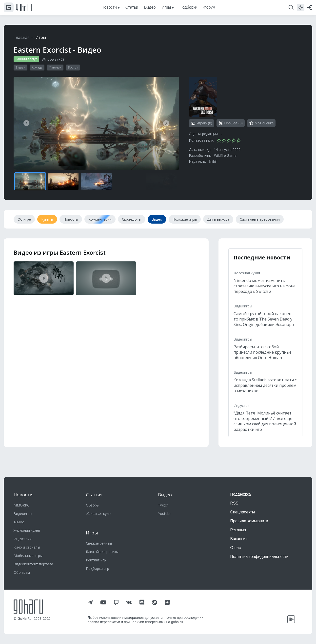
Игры (41, 37)
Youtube (165, 514)
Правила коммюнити (249, 521)
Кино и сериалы (27, 547)
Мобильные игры (28, 556)
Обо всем (22, 572)
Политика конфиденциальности (259, 557)
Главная (21, 37)
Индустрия (243, 405)
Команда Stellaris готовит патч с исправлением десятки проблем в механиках (265, 385)
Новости (23, 495)
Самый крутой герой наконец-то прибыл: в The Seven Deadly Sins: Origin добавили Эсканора (264, 319)
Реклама (238, 530)
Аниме (19, 522)
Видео (165, 495)
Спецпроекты (243, 512)
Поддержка (241, 494)
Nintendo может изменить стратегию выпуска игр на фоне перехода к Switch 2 (265, 286)
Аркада (37, 67)
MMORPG (22, 505)
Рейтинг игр (96, 560)
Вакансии (239, 539)
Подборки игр (98, 568)
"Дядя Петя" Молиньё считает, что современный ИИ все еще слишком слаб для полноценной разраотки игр (265, 421)
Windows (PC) (53, 59)
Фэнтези (55, 67)
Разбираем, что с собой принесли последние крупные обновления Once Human (263, 352)
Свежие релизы (99, 543)
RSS (234, 503)
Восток (73, 67)
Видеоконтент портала (33, 564)
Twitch (163, 505)
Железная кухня (247, 273)
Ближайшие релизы (102, 552)
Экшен (20, 67)
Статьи (94, 495)
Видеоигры (243, 306)
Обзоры (93, 505)
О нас (236, 548)
